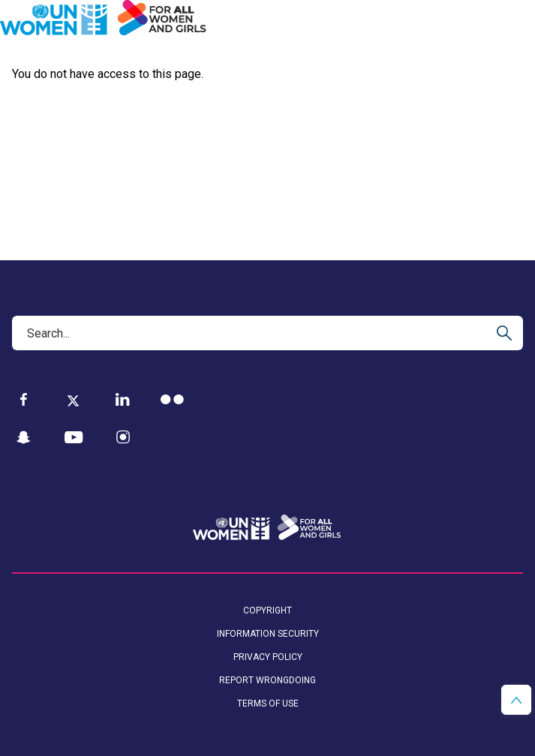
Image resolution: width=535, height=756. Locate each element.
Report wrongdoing (267, 680)
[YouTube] (74, 438)
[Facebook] (24, 399)
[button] (516, 700)
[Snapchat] (24, 438)
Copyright (267, 610)
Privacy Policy (268, 657)
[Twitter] (73, 400)
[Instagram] (123, 438)
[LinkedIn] (123, 399)
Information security (268, 634)
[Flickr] (172, 399)
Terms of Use (268, 703)
